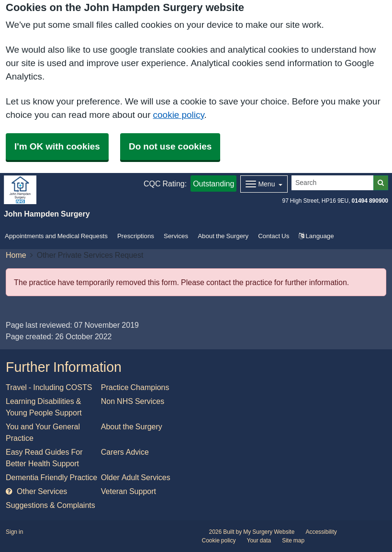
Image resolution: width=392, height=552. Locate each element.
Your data (259, 540)
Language (316, 236)
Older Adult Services (136, 477)
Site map (293, 540)
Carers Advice (125, 452)
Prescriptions (136, 236)
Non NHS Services (133, 401)
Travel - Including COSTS (49, 387)
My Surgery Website (269, 532)
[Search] (333, 183)
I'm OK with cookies (57, 146)
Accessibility (321, 532)
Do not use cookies (170, 146)
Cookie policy (219, 540)
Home (16, 255)
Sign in (14, 532)
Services (176, 236)
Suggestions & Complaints (50, 505)
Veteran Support (129, 491)
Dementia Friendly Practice (51, 477)
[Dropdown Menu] (264, 184)
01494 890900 (370, 201)
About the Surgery (223, 236)
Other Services (36, 491)
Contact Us (274, 236)
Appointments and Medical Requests (56, 236)
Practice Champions (135, 387)
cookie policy (179, 115)
